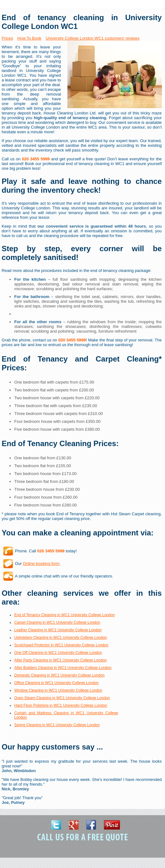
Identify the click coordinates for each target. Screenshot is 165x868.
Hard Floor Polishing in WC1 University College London (61, 705)
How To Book (29, 38)
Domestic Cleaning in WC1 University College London (59, 675)
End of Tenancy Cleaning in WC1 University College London (64, 615)
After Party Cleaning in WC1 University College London (60, 660)
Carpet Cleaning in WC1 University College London (57, 622)
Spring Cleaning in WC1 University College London (57, 725)
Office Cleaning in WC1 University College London (56, 683)
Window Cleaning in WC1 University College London (58, 690)
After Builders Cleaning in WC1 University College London (63, 668)
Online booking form (41, 564)
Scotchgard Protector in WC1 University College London (61, 645)
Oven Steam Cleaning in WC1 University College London (62, 698)
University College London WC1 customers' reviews (93, 38)
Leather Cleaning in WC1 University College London (58, 630)
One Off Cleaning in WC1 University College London (58, 653)
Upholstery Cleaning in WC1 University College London (60, 638)
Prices (7, 38)
